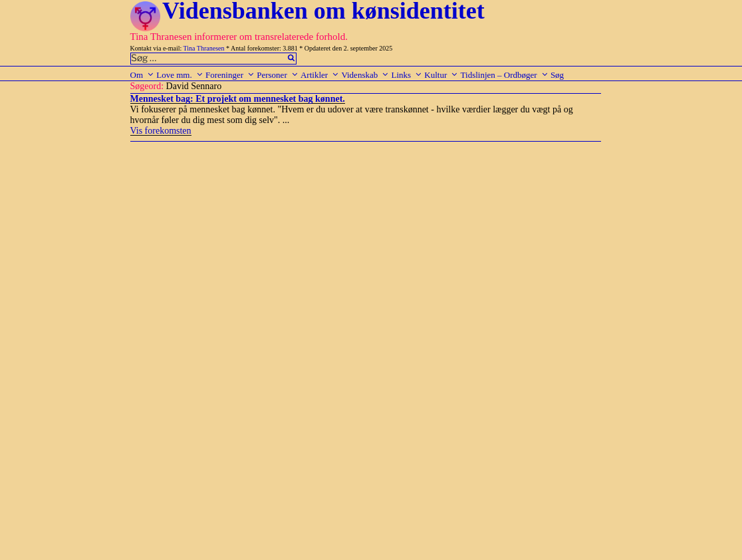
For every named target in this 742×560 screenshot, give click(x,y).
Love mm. (180, 75)
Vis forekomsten (161, 131)
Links (407, 75)
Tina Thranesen (204, 48)
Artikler (320, 75)
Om (143, 75)
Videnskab (365, 75)
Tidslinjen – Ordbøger (505, 75)
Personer (278, 75)
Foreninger (230, 75)
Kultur (441, 75)
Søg (557, 75)
